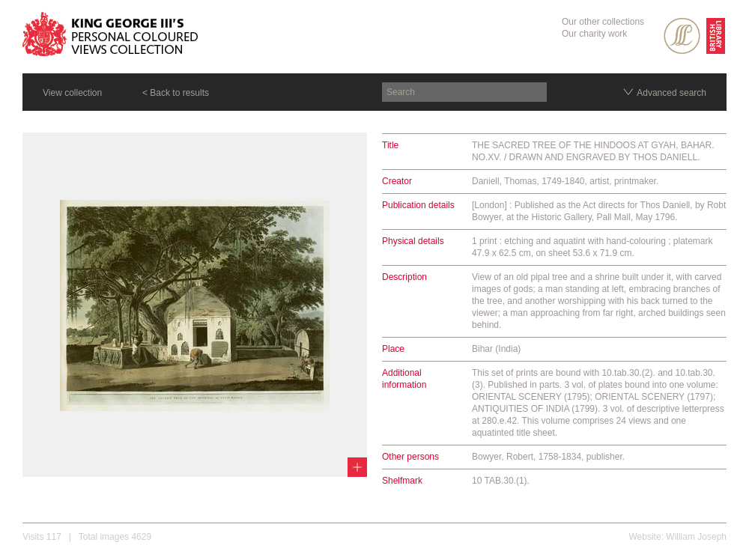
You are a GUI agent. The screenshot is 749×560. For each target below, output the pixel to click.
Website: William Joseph (678, 537)
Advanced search (671, 93)
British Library (716, 36)
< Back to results (176, 93)
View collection (72, 93)
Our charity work (594, 34)
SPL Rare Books (682, 36)
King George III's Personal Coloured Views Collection (110, 37)
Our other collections (603, 22)
